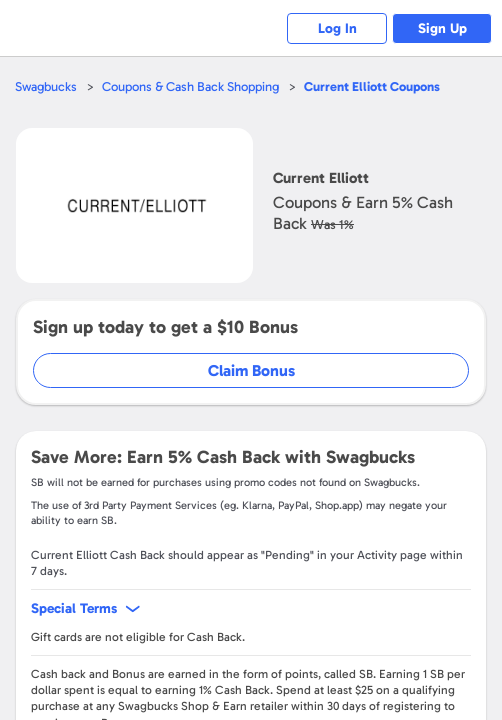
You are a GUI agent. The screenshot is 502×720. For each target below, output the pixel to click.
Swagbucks (46, 86)
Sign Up (442, 28)
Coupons (372, 86)
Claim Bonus (251, 370)
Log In (337, 28)
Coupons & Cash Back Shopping (190, 86)
